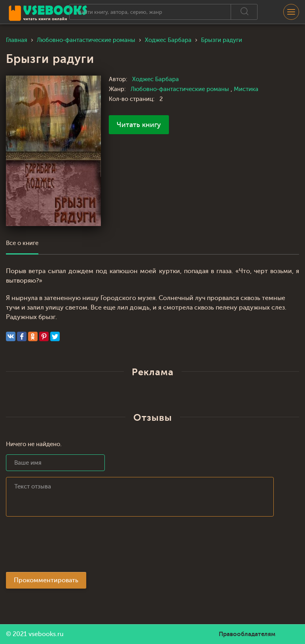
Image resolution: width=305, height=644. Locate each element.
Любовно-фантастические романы (181, 89)
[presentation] (66, 547)
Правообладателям (247, 634)
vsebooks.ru (46, 634)
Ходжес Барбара (155, 79)
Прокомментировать (46, 580)
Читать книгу (139, 125)
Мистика (246, 89)
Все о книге (22, 243)
